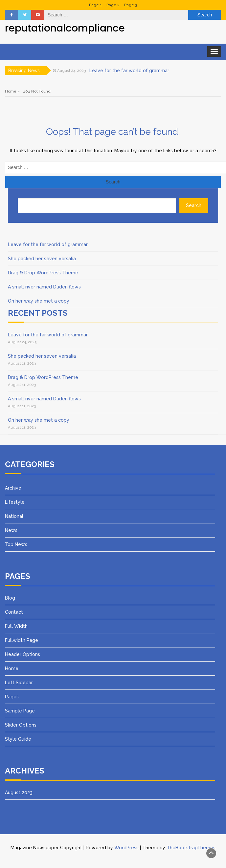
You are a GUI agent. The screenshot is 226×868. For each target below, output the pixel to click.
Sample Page (20, 711)
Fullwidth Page (22, 640)
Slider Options (21, 725)
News (11, 530)
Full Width (16, 626)
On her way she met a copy (39, 301)
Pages (12, 697)
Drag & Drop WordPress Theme (43, 273)
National (14, 516)
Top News (16, 544)
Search (194, 205)
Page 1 (95, 5)
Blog (10, 598)
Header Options (23, 654)
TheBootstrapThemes (191, 848)
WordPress (126, 848)
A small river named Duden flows (44, 287)
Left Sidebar (19, 683)
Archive (13, 488)
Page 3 (131, 5)
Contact (14, 612)
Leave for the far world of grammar (129, 71)
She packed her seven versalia (42, 259)
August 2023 (19, 793)
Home (12, 668)
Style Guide (18, 739)
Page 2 (113, 5)
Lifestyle (15, 502)
